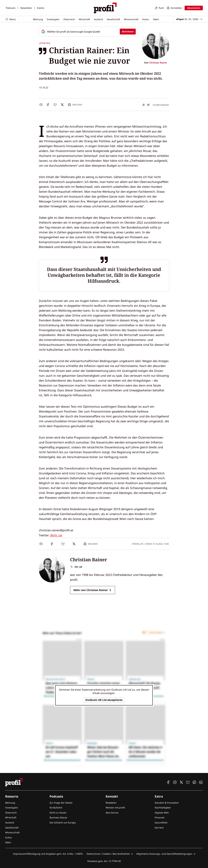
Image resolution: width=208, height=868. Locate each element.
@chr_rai (56, 535)
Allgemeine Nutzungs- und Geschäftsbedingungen (164, 854)
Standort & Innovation (167, 803)
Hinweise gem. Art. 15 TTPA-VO (104, 861)
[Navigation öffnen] (12, 19)
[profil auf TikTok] (194, 782)
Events (41, 8)
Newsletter (26, 8)
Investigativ (53, 19)
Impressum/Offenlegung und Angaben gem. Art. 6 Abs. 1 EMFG (48, 854)
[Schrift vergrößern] (149, 105)
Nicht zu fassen (58, 813)
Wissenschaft (131, 19)
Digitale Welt (162, 813)
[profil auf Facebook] (168, 782)
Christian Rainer (158, 63)
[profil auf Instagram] (175, 782)
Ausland (98, 19)
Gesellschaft (113, 19)
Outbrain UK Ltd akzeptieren (104, 700)
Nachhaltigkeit (163, 808)
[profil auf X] (181, 782)
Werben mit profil (115, 808)
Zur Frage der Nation (61, 803)
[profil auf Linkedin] (201, 782)
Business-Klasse (58, 817)
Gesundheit (161, 823)
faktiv (156, 19)
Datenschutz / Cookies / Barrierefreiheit (108, 854)
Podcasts (11, 8)
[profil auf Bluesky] (188, 782)
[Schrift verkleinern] (144, 105)
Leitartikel (45, 43)
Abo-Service (112, 813)
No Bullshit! (56, 808)
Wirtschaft (84, 19)
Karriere (159, 828)
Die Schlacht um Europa (63, 823)
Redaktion (111, 803)
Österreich (69, 19)
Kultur (146, 19)
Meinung (38, 19)
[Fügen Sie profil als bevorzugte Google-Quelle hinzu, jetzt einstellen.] (89, 32)
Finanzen (160, 817)
